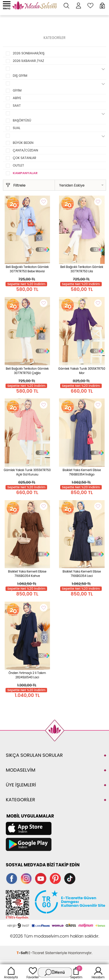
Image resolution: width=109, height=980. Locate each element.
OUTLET (18, 165)
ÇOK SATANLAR (25, 158)
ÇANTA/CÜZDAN (25, 150)
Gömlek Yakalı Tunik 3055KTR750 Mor (82, 371)
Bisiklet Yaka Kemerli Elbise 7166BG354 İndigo (82, 472)
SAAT (17, 105)
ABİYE (17, 98)
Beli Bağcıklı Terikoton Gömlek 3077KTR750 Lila (82, 269)
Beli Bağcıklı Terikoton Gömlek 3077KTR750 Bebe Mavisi (27, 269)
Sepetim (76, 972)
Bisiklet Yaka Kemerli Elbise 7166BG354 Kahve (27, 574)
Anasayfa (11, 972)
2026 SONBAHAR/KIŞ (29, 53)
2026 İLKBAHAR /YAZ (28, 61)
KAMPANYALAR (25, 173)
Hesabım (98, 972)
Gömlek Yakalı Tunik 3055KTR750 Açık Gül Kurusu (27, 472)
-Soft (23, 953)
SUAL (17, 128)
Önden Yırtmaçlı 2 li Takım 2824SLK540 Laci (27, 675)
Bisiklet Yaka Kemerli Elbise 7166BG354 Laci (82, 574)
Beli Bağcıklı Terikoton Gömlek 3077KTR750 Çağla (27, 371)
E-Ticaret (36, 953)
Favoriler (33, 972)
